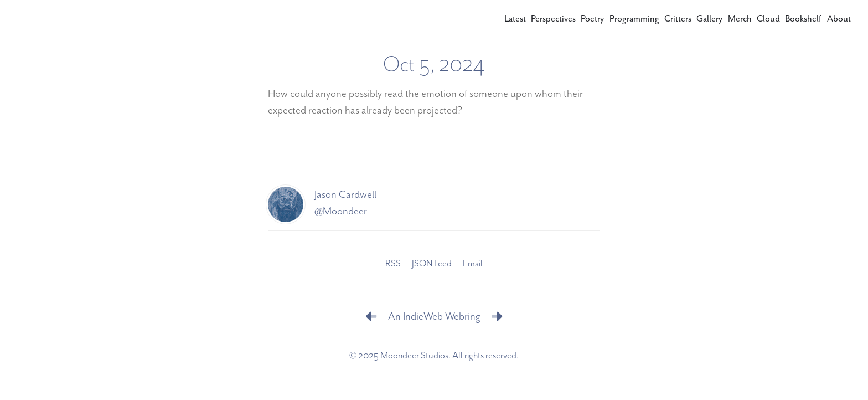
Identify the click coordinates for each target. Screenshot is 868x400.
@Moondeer (341, 211)
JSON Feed (432, 264)
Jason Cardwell (345, 195)
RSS (393, 264)
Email (473, 264)
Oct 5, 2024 (434, 65)
